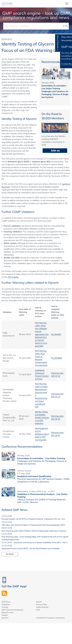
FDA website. (14, 277)
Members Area (8, 633)
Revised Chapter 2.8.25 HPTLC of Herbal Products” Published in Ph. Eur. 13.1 (34, 529)
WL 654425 (56, 336)
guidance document (10, 187)
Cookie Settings (42, 628)
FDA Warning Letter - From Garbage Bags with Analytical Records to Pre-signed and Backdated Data (35, 556)
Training (5, 628)
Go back (10, 574)
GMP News (6, 623)
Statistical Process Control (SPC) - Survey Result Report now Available (33, 569)
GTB (38, 631)
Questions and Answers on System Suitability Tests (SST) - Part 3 (31, 563)
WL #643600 (57, 361)
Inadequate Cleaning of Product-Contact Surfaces (40, 379)
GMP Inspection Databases (13, 631)
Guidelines (6, 625)
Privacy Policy (42, 625)
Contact (5, 636)
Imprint (39, 623)
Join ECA (5, 639)
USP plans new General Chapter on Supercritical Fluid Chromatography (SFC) (34, 538)
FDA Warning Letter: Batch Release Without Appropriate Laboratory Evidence (32, 547)
